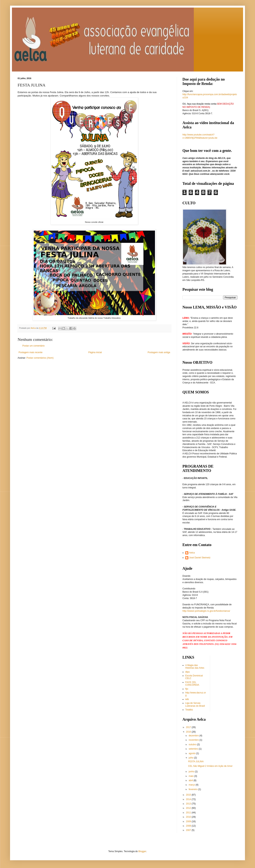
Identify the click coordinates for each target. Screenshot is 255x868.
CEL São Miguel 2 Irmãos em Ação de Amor (210, 766)
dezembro (194, 736)
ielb (187, 699)
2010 (189, 817)
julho (191, 758)
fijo (187, 689)
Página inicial (95, 352)
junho (192, 772)
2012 (189, 808)
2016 (189, 732)
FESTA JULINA (196, 762)
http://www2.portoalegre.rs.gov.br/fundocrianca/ (206, 611)
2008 (189, 826)
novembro (194, 740)
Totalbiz (189, 710)
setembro (194, 749)
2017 (189, 727)
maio (191, 776)
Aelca (192, 553)
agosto (192, 753)
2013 (189, 804)
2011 (189, 813)
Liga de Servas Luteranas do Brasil (195, 704)
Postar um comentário (33, 346)
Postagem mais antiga (159, 352)
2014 (189, 799)
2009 (189, 821)
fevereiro (193, 789)
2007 (189, 830)
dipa (187, 672)
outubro (193, 744)
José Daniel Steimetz (200, 558)
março (192, 785)
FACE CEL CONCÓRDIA (192, 684)
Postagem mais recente (31, 352)
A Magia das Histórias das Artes (195, 667)
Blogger (142, 851)
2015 (189, 795)
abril (191, 780)
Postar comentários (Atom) (40, 358)
